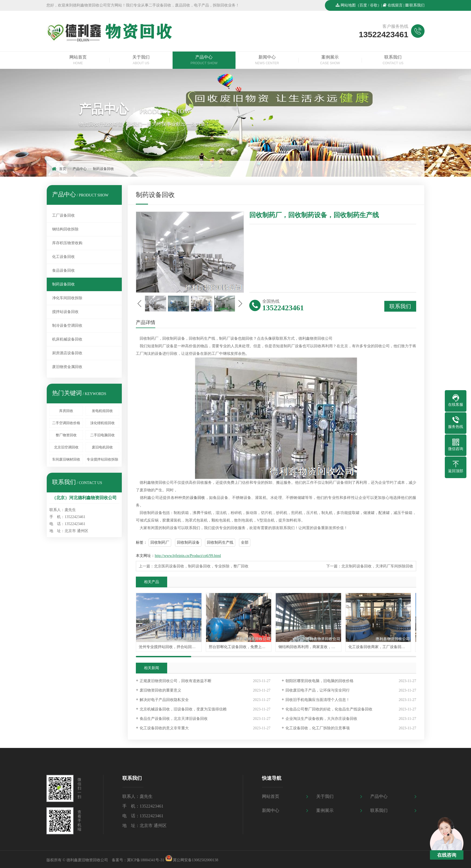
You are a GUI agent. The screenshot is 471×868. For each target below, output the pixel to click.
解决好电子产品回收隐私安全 (164, 701)
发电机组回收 (102, 411)
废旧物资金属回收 (67, 367)
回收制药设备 (188, 542)
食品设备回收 (63, 270)
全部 (245, 542)
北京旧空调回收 (66, 447)
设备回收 (198, 498)
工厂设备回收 (63, 215)
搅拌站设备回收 (65, 312)
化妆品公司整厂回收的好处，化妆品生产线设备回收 (329, 710)
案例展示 (330, 60)
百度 (363, 5)
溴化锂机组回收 (102, 423)
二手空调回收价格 (66, 423)
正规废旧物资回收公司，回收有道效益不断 (176, 682)
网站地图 (348, 5)
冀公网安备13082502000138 (196, 861)
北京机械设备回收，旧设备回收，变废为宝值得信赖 (183, 710)
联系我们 (417, 5)
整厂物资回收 (66, 435)
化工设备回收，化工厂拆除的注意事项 (318, 729)
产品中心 (204, 60)
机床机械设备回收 (67, 339)
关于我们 (141, 60)
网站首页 (78, 60)
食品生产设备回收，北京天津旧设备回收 (174, 720)
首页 (63, 169)
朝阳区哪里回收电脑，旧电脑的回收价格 (319, 682)
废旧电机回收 (102, 447)
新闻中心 (267, 60)
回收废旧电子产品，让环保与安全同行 (318, 691)
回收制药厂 (160, 542)
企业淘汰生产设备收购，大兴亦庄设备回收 (321, 720)
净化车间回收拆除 (67, 298)
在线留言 (395, 5)
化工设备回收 (63, 257)
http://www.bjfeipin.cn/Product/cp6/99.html (188, 556)
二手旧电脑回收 (102, 435)
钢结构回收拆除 (65, 229)
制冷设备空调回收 (67, 326)
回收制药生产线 (220, 542)
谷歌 (374, 5)
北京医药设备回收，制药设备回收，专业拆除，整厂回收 (201, 566)
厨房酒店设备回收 (67, 353)
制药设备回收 (103, 169)
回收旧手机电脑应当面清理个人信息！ (318, 701)
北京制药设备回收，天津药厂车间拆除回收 (377, 566)
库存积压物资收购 (67, 243)
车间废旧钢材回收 (66, 459)
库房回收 (66, 411)
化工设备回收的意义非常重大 (164, 729)
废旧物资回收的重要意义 (160, 691)
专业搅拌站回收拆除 (102, 459)
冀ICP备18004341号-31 (146, 861)
